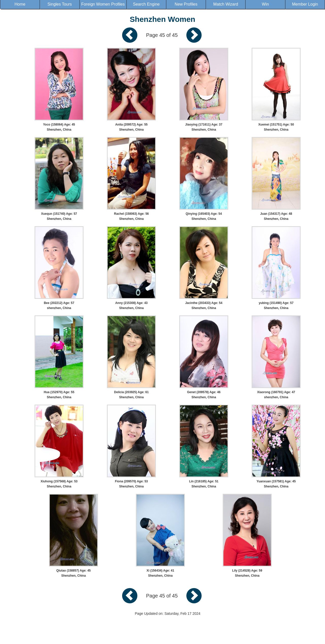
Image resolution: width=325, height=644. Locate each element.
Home (20, 4)
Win (265, 4)
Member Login (305, 4)
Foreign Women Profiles (103, 4)
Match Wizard (226, 4)
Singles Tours (60, 4)
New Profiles (186, 4)
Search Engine (146, 4)
